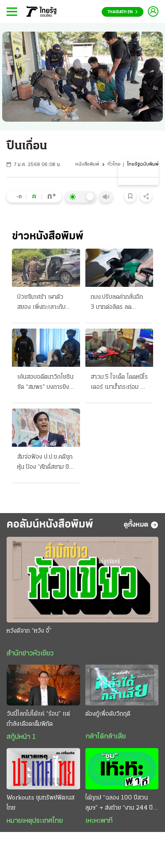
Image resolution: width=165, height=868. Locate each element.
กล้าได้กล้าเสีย (106, 737)
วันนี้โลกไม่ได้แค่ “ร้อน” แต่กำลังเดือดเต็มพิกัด (38, 719)
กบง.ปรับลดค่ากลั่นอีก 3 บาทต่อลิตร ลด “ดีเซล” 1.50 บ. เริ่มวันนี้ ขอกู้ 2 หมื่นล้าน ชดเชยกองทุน (118, 303)
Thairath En (123, 12)
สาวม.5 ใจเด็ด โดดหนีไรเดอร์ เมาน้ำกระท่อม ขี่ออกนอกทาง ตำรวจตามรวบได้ (119, 383)
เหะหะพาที (99, 821)
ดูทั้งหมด (141, 525)
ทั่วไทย (114, 165)
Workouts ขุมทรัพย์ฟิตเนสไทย (40, 803)
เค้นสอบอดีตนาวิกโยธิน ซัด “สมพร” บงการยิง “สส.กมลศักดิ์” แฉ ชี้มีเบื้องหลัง (45, 383)
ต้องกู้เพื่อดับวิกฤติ (108, 714)
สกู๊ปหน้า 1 (21, 737)
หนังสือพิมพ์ (87, 165)
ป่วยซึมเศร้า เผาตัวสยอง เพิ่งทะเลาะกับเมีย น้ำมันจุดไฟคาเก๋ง (43, 303)
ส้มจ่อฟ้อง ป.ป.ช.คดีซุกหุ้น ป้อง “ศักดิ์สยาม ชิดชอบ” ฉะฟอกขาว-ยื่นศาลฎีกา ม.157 (45, 463)
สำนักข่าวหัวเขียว (30, 654)
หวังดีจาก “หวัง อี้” (29, 631)
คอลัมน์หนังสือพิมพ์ (50, 525)
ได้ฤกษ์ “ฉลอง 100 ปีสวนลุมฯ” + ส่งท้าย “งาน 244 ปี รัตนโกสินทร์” (119, 804)
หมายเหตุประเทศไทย (35, 821)
